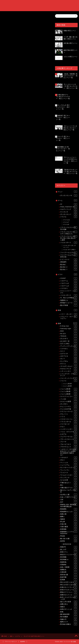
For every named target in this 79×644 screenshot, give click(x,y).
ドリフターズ (69, 424)
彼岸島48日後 (67, 544)
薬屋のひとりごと (69, 595)
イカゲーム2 (69, 283)
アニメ (67, 192)
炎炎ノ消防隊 (69, 567)
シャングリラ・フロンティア (69, 375)
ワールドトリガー (69, 475)
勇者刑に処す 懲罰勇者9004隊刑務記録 (69, 505)
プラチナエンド (69, 447)
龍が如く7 (69, 270)
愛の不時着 (69, 305)
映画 (67, 310)
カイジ (69, 351)
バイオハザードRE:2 (69, 250)
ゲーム (67, 200)
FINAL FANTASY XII (69, 207)
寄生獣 (69, 536)
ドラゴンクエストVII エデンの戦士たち (69, 233)
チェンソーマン (69, 407)
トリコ (69, 417)
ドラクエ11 (66, 220)
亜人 (69, 485)
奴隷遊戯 (69, 529)
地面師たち (69, 300)
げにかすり (69, 339)
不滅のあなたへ (69, 483)
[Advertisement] (26, 82)
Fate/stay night (69, 329)
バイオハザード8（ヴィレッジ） (69, 246)
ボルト (69, 460)
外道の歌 (69, 524)
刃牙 (69, 500)
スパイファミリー (69, 397)
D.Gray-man (69, 326)
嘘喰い (69, 517)
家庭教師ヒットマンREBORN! (69, 533)
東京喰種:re (69, 560)
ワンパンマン (69, 470)
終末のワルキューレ (69, 590)
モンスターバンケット (69, 468)
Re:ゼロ (69, 334)
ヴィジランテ (69, 478)
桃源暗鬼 (69, 562)
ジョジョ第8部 (69, 394)
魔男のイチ (69, 622)
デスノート (69, 414)
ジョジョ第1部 (67, 384)
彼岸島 (69, 541)
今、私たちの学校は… (69, 298)
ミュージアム (69, 465)
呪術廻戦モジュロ (69, 512)
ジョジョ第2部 (67, 386)
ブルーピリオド (69, 444)
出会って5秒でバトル (69, 497)
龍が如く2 (69, 267)
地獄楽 (69, 519)
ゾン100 (69, 399)
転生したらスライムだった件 (69, 598)
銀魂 (69, 612)
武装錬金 (69, 565)
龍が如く (69, 265)
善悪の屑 (69, 514)
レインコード (69, 260)
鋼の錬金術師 (69, 614)
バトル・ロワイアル (69, 432)
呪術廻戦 (69, 509)
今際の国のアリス (69, 488)
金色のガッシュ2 (69, 609)
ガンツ (69, 359)
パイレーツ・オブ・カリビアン (69, 317)
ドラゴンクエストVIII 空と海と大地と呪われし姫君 (69, 238)
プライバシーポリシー (11, 642)
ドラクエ (69, 217)
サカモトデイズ (69, 369)
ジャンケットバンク (69, 378)
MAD (69, 331)
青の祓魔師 (69, 617)
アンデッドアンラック (69, 346)
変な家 (69, 522)
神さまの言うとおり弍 (69, 585)
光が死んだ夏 (69, 495)
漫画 (67, 323)
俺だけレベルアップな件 (69, 491)
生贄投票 (69, 572)
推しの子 (69, 550)
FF (69, 204)
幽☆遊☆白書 (69, 539)
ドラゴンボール (69, 422)
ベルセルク (69, 458)
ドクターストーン (69, 419)
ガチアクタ (69, 356)
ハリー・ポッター (69, 314)
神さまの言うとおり (69, 582)
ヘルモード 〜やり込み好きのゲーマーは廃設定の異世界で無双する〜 (69, 452)
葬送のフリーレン (69, 592)
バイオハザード (69, 243)
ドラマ (67, 274)
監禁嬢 (69, 580)
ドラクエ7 (66, 222)
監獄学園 (69, 577)
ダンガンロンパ (69, 214)
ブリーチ (69, 442)
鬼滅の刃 (69, 619)
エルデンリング (69, 209)
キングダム (69, 361)
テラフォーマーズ (69, 412)
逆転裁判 (69, 262)
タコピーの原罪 (69, 402)
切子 (69, 502)
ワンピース (69, 473)
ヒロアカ (4, 17)
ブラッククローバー (69, 439)
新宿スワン (69, 552)
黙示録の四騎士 (69, 624)
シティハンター (69, 371)
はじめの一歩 (69, 341)
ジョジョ (69, 381)
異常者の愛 (69, 575)
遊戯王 (69, 607)
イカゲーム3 (69, 286)
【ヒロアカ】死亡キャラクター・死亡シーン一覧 (25, 152)
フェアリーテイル (69, 437)
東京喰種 (69, 557)
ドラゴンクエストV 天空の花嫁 (69, 228)
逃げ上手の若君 (69, 602)
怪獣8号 (69, 547)
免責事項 (23, 642)
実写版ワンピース (69, 303)
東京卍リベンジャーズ (69, 555)
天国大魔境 (69, 527)
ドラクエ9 (66, 224)
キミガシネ (69, 212)
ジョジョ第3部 (69, 389)
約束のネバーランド (69, 587)
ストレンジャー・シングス (69, 292)
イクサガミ (69, 288)
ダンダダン (69, 404)
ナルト (69, 427)
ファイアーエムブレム (69, 253)
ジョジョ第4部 (69, 391)
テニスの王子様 (69, 409)
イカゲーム (69, 281)
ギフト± (69, 364)
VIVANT (69, 278)
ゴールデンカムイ (69, 366)
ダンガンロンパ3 (69, 196)
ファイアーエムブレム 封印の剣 (69, 256)
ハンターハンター (69, 429)
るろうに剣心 (69, 344)
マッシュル (69, 463)
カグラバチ (69, 354)
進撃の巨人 (69, 604)
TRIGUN (69, 336)
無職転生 (69, 570)
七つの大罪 (69, 480)
